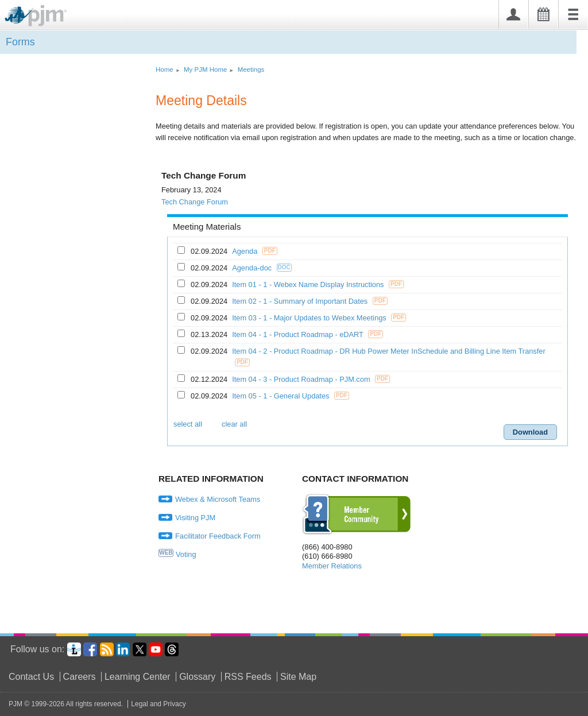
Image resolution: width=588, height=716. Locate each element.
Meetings (251, 69)
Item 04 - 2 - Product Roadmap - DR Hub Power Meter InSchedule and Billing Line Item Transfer (390, 351)
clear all (234, 424)
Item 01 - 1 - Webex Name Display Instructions (309, 285)
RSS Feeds (248, 677)
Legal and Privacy (158, 704)
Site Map (298, 677)
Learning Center (138, 677)
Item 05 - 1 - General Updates (282, 396)
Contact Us (31, 677)
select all (188, 424)
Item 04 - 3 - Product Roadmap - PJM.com (302, 379)
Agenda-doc (253, 268)
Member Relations (332, 566)
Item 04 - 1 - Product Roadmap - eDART (299, 334)
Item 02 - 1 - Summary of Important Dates (301, 301)
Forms (20, 42)
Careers (80, 677)
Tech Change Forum (195, 202)
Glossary (197, 677)
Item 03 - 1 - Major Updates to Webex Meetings (310, 318)
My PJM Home (206, 69)
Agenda (246, 251)
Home (165, 69)
